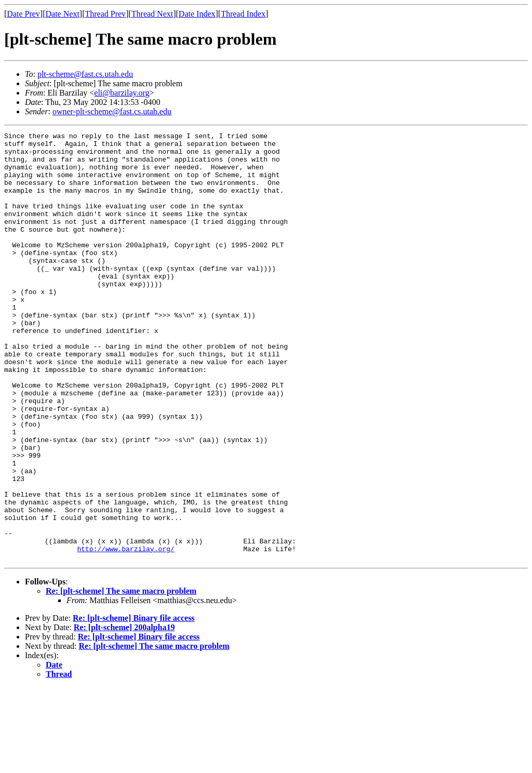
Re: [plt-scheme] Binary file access (134, 704)
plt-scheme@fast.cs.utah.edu (85, 74)
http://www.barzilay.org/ (125, 633)
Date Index (197, 14)
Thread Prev (105, 14)
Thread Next (152, 14)
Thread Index (243, 14)
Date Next (63, 14)
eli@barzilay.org (122, 93)
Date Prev (23, 14)
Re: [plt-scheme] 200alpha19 (124, 713)
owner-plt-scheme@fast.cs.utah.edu (112, 111)
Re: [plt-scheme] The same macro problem (121, 677)
